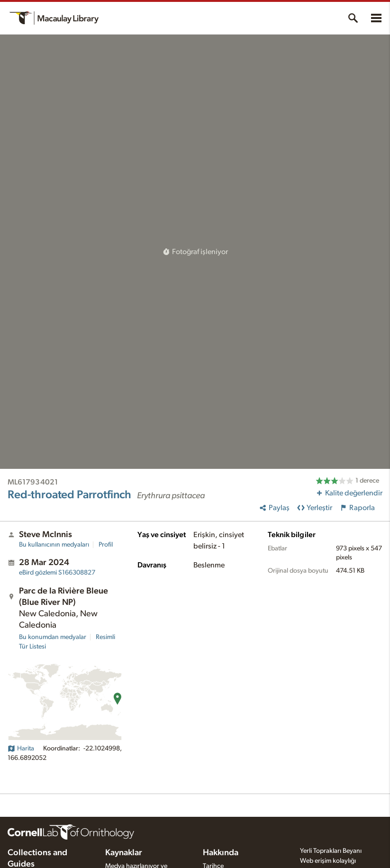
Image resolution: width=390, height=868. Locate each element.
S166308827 (57, 573)
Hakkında (221, 853)
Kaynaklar (124, 853)
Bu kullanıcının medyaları (54, 545)
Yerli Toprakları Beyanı (331, 851)
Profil (106, 545)
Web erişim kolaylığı (328, 861)
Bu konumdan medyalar (53, 637)
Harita (21, 749)
